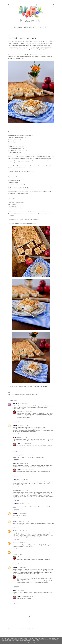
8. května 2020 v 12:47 (23, 531)
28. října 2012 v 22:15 (28, 411)
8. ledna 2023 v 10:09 (28, 596)
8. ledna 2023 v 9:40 (21, 590)
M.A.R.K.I (15, 404)
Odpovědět (16, 422)
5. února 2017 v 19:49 (28, 455)
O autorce (32, 27)
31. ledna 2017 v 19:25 (28, 443)
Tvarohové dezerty (33, 394)
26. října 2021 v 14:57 (23, 567)
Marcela (20, 411)
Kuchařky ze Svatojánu (41, 386)
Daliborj (15, 552)
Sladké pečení (26, 394)
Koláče (13, 394)
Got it (34, 643)
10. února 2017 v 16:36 (28, 469)
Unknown (15, 425)
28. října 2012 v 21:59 (23, 404)
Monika (14, 521)
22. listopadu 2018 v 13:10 (23, 521)
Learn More (29, 643)
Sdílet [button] (9, 392)
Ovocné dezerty (18, 394)
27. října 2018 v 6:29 (22, 513)
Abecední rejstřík (20, 27)
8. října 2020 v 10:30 (21, 543)
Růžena (14, 437)
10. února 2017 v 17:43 (23, 480)
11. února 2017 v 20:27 (23, 490)
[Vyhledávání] (53, 4)
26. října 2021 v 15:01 (28, 576)
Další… (46, 27)
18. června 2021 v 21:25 (23, 552)
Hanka (14, 543)
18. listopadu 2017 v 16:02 (24, 504)
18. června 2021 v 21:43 (28, 557)
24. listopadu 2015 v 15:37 (24, 425)
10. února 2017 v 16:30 (23, 463)
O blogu (40, 27)
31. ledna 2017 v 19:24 (22, 437)
